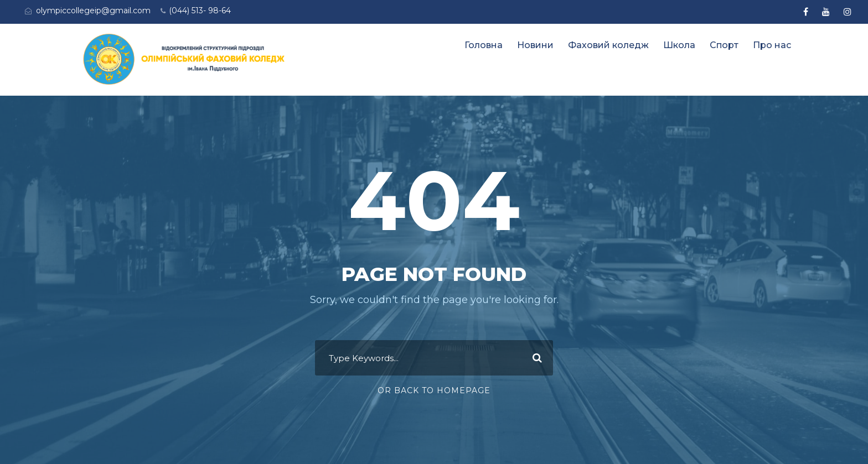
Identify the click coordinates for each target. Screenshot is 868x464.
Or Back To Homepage (434, 390)
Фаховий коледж (608, 45)
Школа (679, 45)
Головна (484, 45)
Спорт (724, 45)
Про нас (772, 45)
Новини (535, 45)
